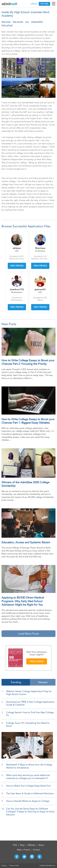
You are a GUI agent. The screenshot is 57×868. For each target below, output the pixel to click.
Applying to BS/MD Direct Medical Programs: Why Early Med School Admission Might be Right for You (23, 601)
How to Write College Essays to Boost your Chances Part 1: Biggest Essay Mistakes (28, 421)
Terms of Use (14, 866)
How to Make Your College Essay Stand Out (28, 786)
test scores (18, 22)
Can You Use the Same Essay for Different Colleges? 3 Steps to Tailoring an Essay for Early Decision (30, 812)
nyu (27, 22)
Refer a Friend (23, 850)
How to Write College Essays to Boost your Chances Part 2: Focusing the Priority (28, 362)
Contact (36, 850)
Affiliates (31, 845)
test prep (6, 22)
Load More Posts (28, 634)
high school (7, 25)
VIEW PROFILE (17, 266)
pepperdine (37, 22)
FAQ (15, 845)
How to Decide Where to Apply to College (28, 801)
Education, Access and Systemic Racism (26, 542)
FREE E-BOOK (37, 661)
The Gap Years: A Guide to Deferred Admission (30, 793)
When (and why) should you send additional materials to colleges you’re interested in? (28, 777)
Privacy (4, 866)
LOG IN (34, 4)
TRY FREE (44, 4)
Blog (22, 845)
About (41, 845)
